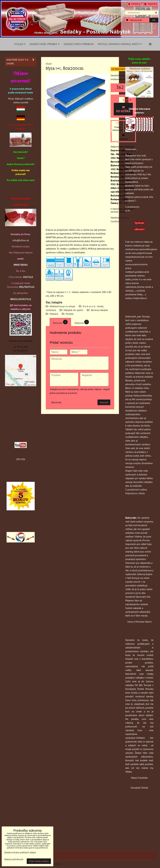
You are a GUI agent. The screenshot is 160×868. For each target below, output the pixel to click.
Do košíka (123, 109)
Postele (70, 314)
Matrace (54, 314)
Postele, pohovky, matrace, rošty (120, 44)
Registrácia (151, 4)
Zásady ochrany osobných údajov (20, 852)
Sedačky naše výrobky (45, 44)
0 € (154, 20)
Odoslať (104, 402)
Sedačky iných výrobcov (79, 44)
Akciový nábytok (99, 310)
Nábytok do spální (73, 310)
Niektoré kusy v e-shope (62, 306)
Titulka (20, 44)
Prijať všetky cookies (39, 861)
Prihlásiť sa (134, 4)
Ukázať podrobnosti (14, 859)
